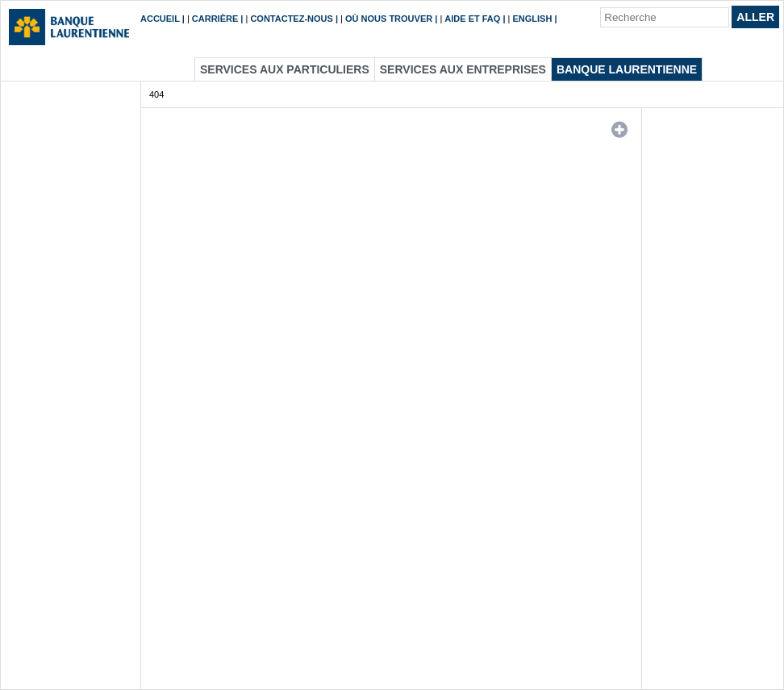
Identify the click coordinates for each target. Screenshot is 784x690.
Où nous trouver (389, 19)
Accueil (160, 19)
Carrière (215, 19)
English (533, 19)
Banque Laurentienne (627, 69)
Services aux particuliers (285, 69)
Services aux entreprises (463, 69)
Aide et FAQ (472, 19)
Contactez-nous (291, 19)
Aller (755, 17)
